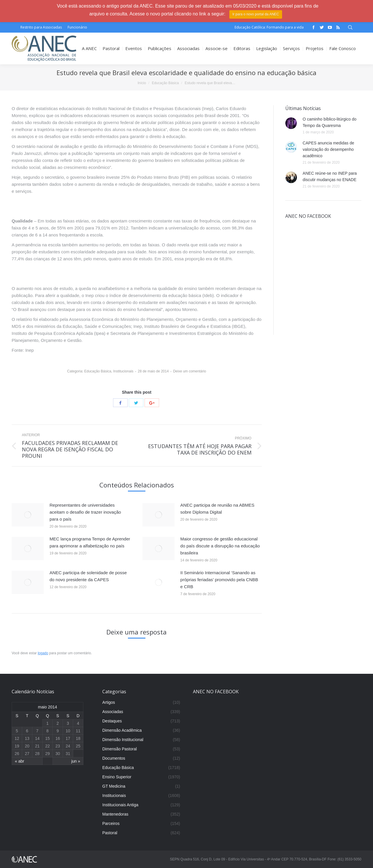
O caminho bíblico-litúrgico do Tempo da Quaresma (330, 122)
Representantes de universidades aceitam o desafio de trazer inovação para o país (85, 512)
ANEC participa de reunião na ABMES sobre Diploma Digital (217, 509)
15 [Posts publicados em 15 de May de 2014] (47, 738)
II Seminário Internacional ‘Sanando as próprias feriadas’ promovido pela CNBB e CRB (219, 580)
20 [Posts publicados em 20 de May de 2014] (27, 746)
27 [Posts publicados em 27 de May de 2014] (27, 754)
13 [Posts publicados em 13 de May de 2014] (27, 738)
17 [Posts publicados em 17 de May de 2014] (68, 738)
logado (43, 653)
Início (142, 83)
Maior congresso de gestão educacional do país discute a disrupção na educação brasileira (220, 546)
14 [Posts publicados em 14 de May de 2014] (37, 738)
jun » (76, 761)
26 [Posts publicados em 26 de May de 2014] (17, 754)
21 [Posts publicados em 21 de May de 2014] (37, 746)
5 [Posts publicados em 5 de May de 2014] (17, 731)
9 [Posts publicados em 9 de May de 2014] (58, 731)
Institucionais (123, 371)
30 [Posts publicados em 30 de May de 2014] (58, 754)
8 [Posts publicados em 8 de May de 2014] (47, 731)
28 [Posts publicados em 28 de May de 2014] (37, 754)
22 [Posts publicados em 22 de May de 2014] (47, 746)
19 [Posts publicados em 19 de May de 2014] (17, 746)
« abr (20, 761)
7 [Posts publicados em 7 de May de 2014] (37, 731)
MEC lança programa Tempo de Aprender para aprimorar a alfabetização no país (90, 542)
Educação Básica (165, 83)
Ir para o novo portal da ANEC (256, 14)
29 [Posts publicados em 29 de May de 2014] (47, 754)
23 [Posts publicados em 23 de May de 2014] (58, 746)
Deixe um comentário (190, 371)
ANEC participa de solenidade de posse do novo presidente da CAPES (88, 576)
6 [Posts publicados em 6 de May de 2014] (27, 731)
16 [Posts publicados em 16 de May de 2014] (58, 738)
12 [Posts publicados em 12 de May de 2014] (17, 738)
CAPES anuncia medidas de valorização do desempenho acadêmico (329, 149)
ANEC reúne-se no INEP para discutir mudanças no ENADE (330, 176)
